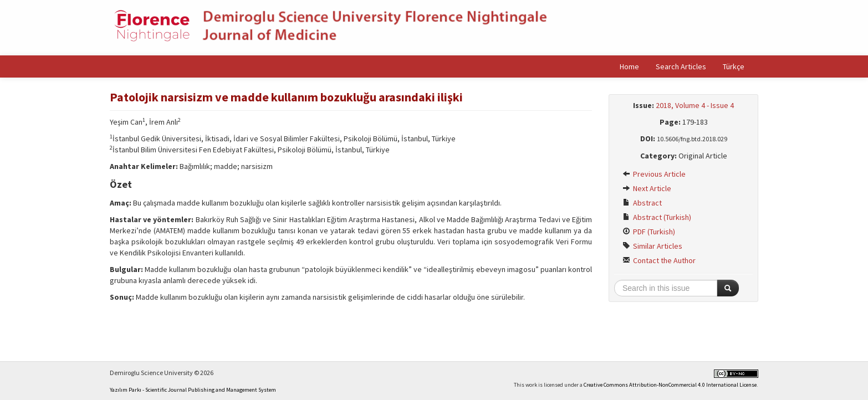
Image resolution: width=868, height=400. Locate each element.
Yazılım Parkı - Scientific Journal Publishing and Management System (193, 390)
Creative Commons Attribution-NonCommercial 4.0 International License (670, 385)
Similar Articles (652, 246)
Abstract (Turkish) (657, 217)
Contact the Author (659, 260)
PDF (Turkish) (649, 232)
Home (629, 66)
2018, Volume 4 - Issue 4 (695, 105)
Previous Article (654, 174)
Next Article (647, 188)
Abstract (642, 203)
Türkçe (734, 66)
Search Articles (681, 66)
